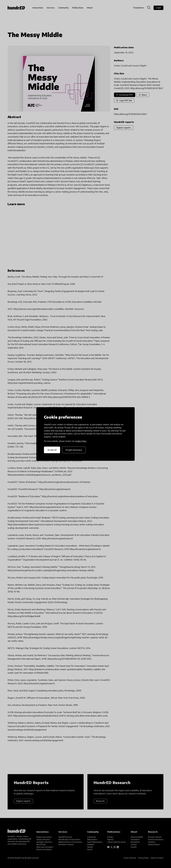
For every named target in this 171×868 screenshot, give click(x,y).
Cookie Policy (81, 441)
